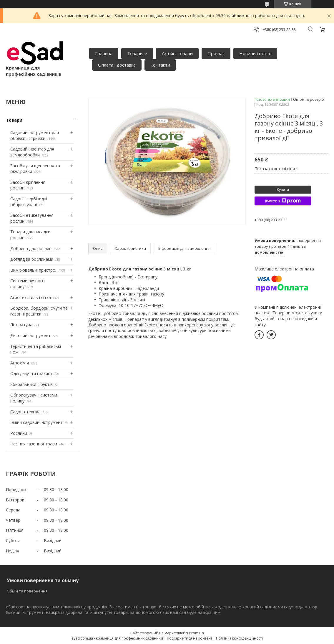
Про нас (216, 53)
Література (21, 325)
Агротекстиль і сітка (31, 297)
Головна (104, 53)
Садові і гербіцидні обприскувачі (29, 202)
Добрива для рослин (31, 248)
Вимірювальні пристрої (33, 270)
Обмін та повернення (27, 591)
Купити (283, 190)
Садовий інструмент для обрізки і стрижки (35, 135)
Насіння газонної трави (34, 444)
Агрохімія (20, 363)
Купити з (283, 201)
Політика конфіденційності (239, 638)
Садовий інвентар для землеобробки (32, 152)
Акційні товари (177, 53)
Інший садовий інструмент (36, 422)
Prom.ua (196, 633)
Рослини (19, 433)
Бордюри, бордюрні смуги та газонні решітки (39, 311)
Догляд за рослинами (32, 259)
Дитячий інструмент (30, 335)
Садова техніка (25, 412)
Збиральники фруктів (31, 384)
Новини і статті (255, 53)
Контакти (160, 65)
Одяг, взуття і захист (31, 373)
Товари (135, 53)
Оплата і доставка (117, 65)
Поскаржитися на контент (190, 638)
